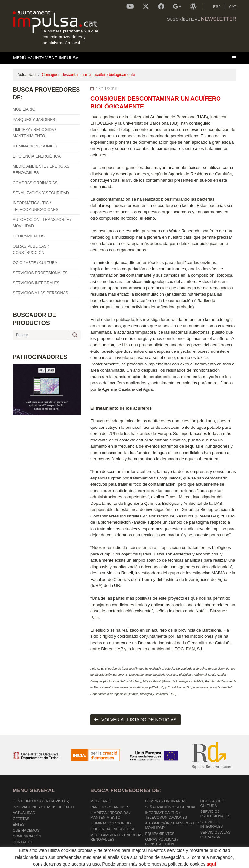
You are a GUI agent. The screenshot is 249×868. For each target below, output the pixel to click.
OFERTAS (21, 819)
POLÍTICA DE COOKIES (32, 862)
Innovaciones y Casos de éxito (43, 807)
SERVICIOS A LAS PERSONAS (215, 835)
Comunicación (27, 836)
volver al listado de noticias (136, 720)
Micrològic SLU (198, 862)
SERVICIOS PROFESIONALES (215, 814)
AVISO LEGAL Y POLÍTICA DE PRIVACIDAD (96, 862)
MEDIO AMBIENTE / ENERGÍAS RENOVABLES (117, 837)
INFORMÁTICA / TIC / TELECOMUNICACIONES (166, 815)
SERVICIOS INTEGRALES (212, 824)
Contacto (23, 842)
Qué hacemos (26, 830)
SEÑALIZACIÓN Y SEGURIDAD (171, 807)
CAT (233, 7)
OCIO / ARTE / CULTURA (212, 803)
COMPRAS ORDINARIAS (166, 801)
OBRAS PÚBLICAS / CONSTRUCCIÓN (161, 842)
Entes (19, 824)
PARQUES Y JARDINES (110, 807)
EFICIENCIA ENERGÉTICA (113, 829)
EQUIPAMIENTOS (160, 834)
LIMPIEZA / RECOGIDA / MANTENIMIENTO (110, 815)
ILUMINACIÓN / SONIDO (111, 823)
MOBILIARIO (101, 801)
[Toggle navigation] (124, 58)
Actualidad (27, 75)
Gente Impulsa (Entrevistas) (41, 801)
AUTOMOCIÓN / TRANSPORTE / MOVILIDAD (172, 825)
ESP (217, 7)
